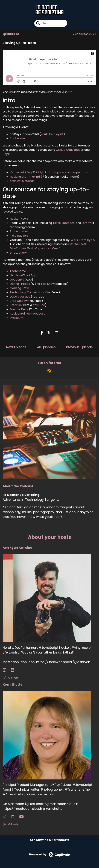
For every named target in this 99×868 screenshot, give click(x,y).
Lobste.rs (68, 223)
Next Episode (16, 347)
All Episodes (46, 347)
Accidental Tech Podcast (27, 314)
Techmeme (18, 271)
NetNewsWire (19, 275)
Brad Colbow (19, 301)
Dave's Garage (20, 297)
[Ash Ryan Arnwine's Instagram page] (6, 670)
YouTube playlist (52, 134)
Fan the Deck (19, 309)
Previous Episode (79, 347)
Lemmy (87, 223)
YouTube (39, 305)
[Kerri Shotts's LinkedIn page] (15, 817)
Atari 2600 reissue (22, 181)
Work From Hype (82, 240)
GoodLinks (17, 280)
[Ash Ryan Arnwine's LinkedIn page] (15, 670)
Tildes (57, 223)
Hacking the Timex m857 (27, 177)
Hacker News (19, 219)
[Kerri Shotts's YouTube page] (24, 817)
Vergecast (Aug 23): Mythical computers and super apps (49, 172)
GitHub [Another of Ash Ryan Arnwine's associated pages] (10, 678)
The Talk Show (45, 284)
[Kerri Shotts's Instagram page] (6, 817)
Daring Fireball (20, 284)
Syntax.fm (17, 318)
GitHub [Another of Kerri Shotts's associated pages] (10, 824)
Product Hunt (19, 231)
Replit (7, 154)
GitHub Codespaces (70, 150)
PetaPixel (16, 305)
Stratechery (18, 253)
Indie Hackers (19, 236)
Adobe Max (18, 138)
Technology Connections (27, 292)
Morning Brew (19, 288)
